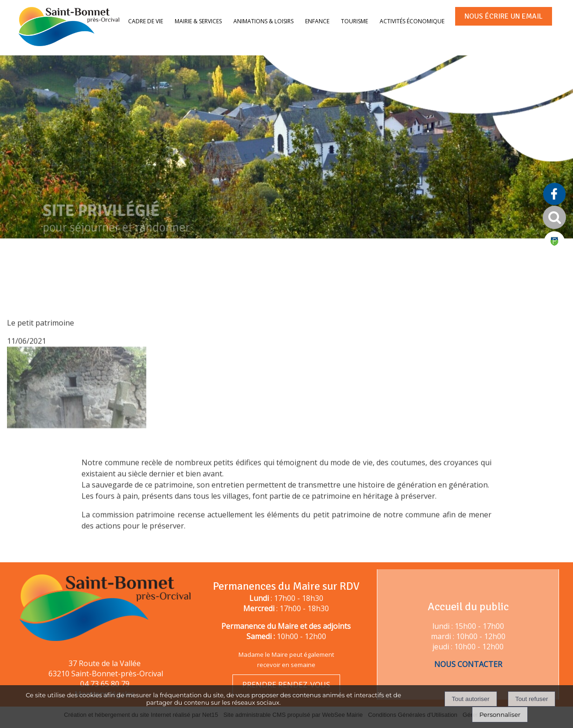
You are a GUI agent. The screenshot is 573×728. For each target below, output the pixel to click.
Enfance (317, 21)
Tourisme (355, 21)
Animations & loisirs (263, 21)
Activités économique (412, 21)
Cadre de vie (146, 21)
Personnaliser (500, 715)
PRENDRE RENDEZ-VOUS (286, 685)
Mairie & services (198, 21)
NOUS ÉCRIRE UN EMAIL (504, 16)
